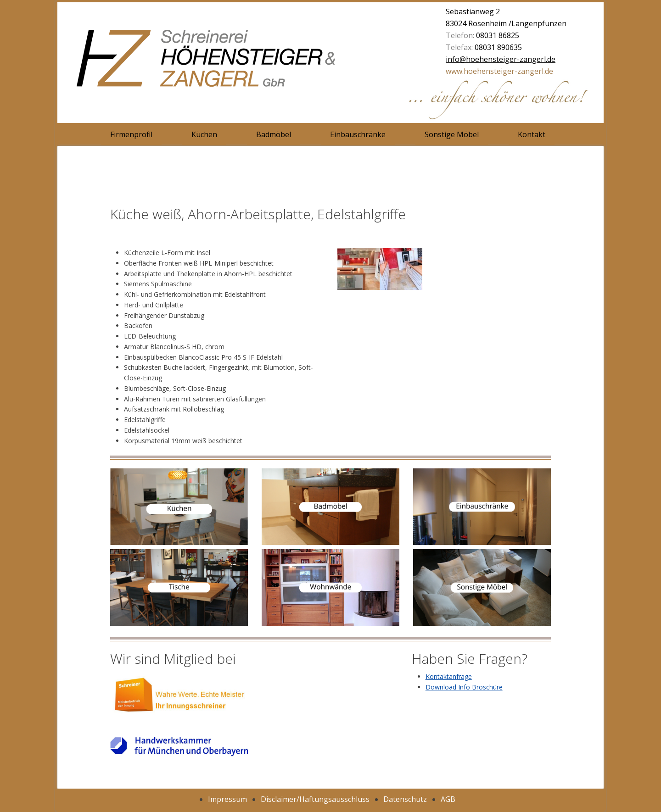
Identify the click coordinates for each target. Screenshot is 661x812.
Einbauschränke (358, 134)
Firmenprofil (131, 134)
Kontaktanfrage (449, 676)
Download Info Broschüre (464, 687)
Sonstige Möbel (452, 134)
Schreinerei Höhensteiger (241, 64)
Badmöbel (274, 134)
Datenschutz (405, 799)
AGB (448, 799)
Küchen (204, 134)
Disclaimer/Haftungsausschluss (315, 799)
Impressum (227, 799)
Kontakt (532, 134)
